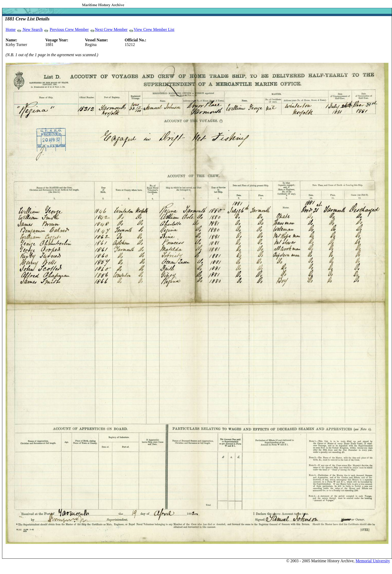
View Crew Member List (154, 29)
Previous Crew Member (69, 29)
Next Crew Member (111, 29)
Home (11, 29)
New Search (32, 29)
